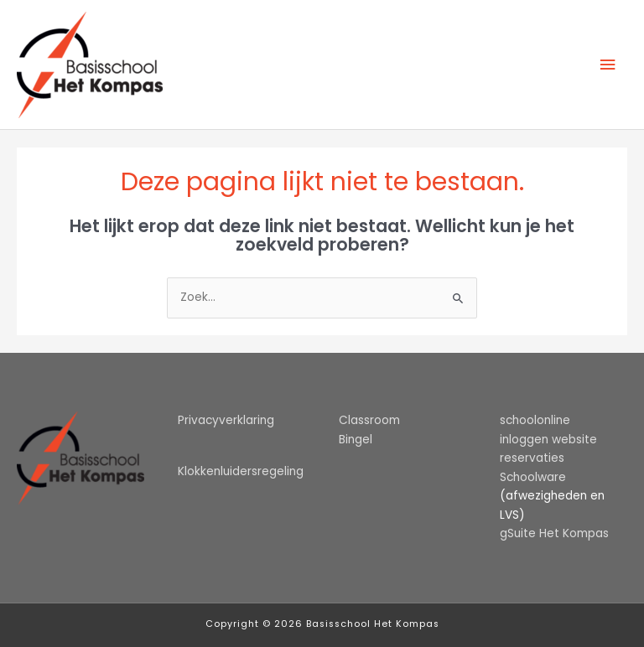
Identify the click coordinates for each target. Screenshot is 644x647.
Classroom (369, 420)
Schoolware (533, 477)
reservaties (532, 458)
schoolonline (535, 420)
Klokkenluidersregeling (241, 471)
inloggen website (548, 440)
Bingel (356, 440)
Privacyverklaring (226, 420)
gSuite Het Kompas (554, 533)
